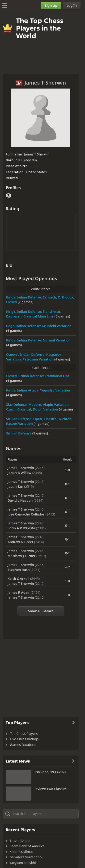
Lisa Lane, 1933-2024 (50, 772)
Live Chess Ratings (24, 739)
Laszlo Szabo (20, 841)
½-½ (68, 567)
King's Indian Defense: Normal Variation (38, 340)
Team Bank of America (27, 846)
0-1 (68, 484)
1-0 (68, 470)
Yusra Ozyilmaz (22, 852)
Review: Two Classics (50, 789)
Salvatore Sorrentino (26, 857)
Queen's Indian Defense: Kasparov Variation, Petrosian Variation (34, 357)
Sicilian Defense (19, 433)
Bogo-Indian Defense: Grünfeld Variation (39, 326)
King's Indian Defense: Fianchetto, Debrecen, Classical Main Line (34, 314)
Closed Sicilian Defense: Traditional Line (38, 376)
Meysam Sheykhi (23, 863)
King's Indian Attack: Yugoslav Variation (38, 390)
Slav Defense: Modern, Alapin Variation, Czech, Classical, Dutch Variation (38, 407)
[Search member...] (41, 814)
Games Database (23, 745)
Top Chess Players (24, 734)
